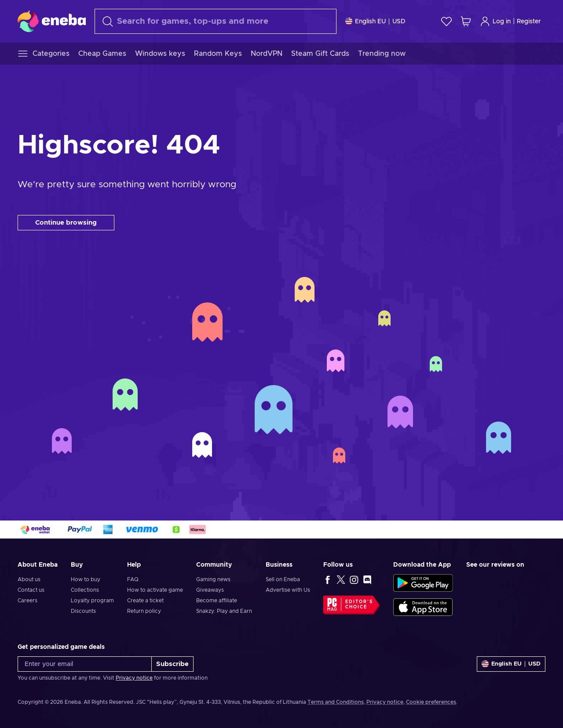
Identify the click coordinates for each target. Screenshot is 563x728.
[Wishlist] (446, 21)
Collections (85, 590)
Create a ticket (145, 601)
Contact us (31, 590)
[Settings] (375, 21)
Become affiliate (217, 601)
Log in (495, 21)
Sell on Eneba (283, 579)
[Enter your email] (85, 664)
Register (529, 22)
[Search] (216, 21)
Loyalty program (92, 601)
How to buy (86, 579)
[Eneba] (52, 21)
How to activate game (155, 590)
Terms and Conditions (336, 702)
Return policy (144, 611)
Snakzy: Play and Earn (224, 611)
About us (29, 579)
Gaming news (213, 579)
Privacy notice (134, 678)
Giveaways (210, 590)
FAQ (133, 579)
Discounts (83, 611)
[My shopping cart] (466, 21)
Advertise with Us (288, 590)
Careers (27, 601)
